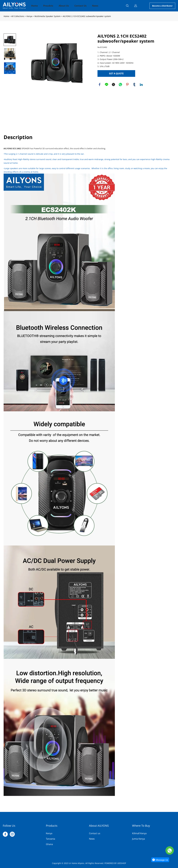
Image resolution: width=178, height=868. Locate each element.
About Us (64, 6)
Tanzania (50, 839)
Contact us (95, 833)
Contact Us (80, 6)
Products (52, 826)
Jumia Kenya (139, 839)
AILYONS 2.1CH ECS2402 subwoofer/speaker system (87, 16)
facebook (100, 84)
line (107, 84)
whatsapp (120, 84)
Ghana (49, 844)
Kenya (29, 16)
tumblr (134, 84)
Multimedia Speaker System (47, 16)
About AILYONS (99, 826)
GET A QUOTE (116, 73)
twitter (113, 84)
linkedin (141, 84)
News (95, 6)
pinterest (127, 84)
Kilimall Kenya (139, 833)
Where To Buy (141, 826)
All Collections (18, 16)
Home (34, 6)
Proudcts (48, 6)
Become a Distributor (162, 6)
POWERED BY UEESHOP (115, 863)
